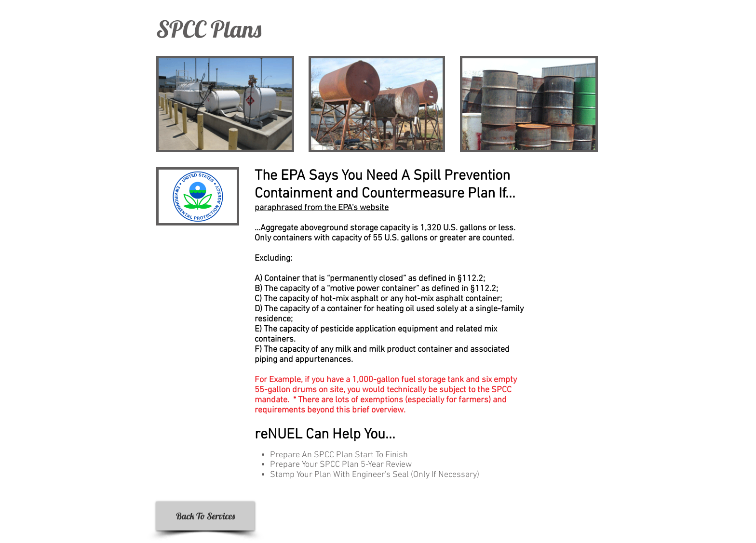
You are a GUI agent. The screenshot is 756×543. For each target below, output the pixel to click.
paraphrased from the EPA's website (322, 208)
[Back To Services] (205, 516)
